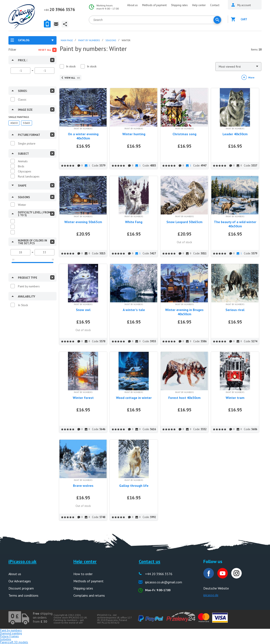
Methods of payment (154, 5)
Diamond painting (11, 633)
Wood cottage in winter (134, 398)
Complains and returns (89, 595)
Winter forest (83, 398)
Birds (21, 166)
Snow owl (83, 310)
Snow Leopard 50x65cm (184, 222)
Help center (199, 5)
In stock (71, 66)
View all (72, 78)
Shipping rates (179, 5)
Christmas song (184, 134)
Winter (22, 205)
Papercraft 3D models (14, 642)
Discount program (21, 588)
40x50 (14, 123)
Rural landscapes (29, 176)
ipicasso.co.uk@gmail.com (164, 582)
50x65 (27, 123)
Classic (22, 100)
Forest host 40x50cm (184, 398)
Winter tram (235, 398)
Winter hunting (134, 134)
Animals (23, 161)
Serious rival (235, 310)
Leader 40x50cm (235, 134)
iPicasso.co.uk (22, 561)
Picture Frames (9, 636)
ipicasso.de (211, 595)
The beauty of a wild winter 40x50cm (235, 224)
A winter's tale (134, 310)
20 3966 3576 (59, 10)
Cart (244, 19)
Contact (215, 5)
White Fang (134, 222)
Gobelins (6, 639)
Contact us (150, 561)
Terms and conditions (23, 595)
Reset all (45, 50)
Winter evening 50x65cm (83, 222)
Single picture (27, 143)
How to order (83, 574)
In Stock (23, 305)
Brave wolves (83, 486)
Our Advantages (20, 581)
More (251, 77)
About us (132, 5)
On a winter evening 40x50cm (83, 136)
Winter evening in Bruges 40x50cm (184, 312)
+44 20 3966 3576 (159, 574)
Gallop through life (134, 486)
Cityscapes (25, 171)
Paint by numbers (29, 286)
